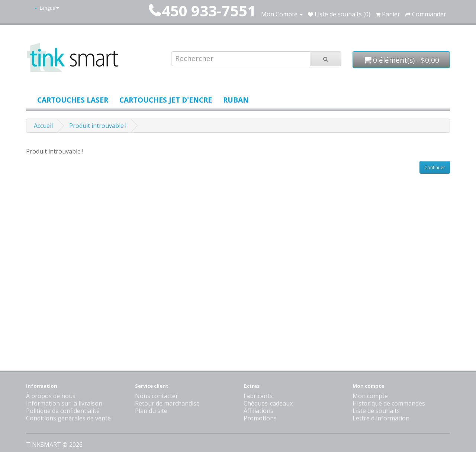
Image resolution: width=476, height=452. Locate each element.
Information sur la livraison (64, 403)
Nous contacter (157, 396)
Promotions (260, 418)
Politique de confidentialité (63, 411)
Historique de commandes (389, 403)
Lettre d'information (381, 418)
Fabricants (258, 396)
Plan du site (151, 411)
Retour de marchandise (167, 403)
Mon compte (370, 396)
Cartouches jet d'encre (166, 100)
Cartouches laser (73, 100)
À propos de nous (51, 396)
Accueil (43, 126)
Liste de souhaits (376, 411)
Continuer (435, 167)
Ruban (236, 100)
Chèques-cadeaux (268, 403)
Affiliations (258, 411)
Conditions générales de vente (68, 418)
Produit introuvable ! (98, 126)
